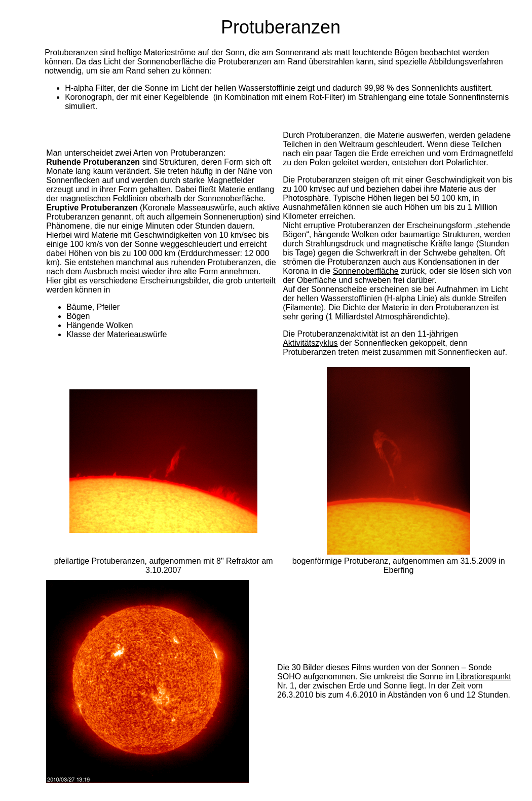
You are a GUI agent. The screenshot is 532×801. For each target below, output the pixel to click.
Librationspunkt (484, 677)
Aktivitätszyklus (310, 343)
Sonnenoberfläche (366, 271)
